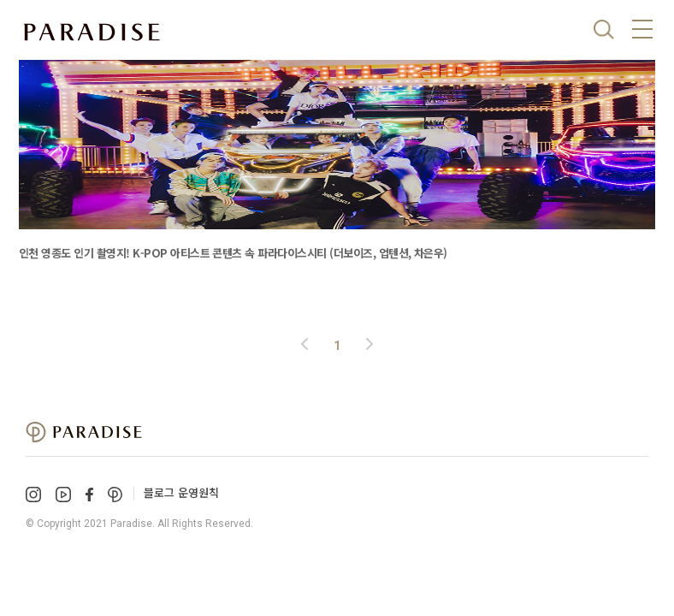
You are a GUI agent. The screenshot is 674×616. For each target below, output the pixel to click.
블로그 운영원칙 (181, 492)
